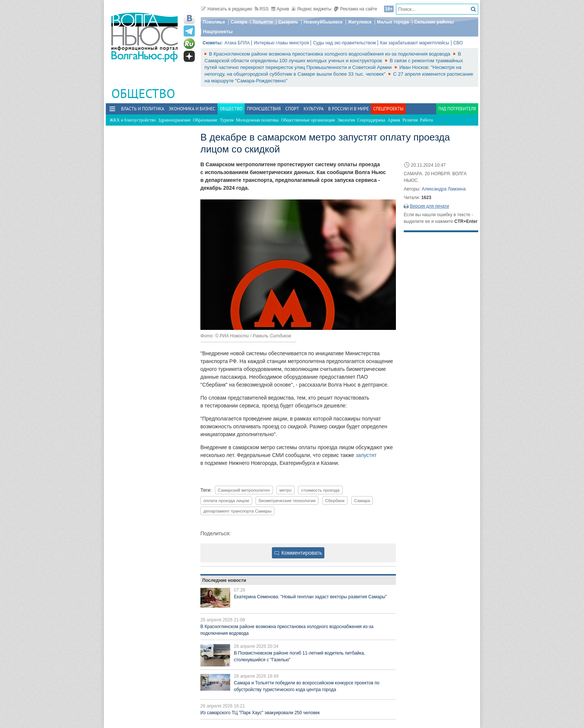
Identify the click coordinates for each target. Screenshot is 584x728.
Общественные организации (308, 120)
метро (285, 490)
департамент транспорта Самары (237, 511)
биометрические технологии (287, 500)
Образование (205, 120)
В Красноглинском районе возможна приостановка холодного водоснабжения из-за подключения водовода (330, 54)
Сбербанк (335, 500)
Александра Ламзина (444, 189)
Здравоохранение (174, 120)
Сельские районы (434, 22)
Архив (280, 9)
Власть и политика (143, 109)
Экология (346, 120)
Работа (427, 120)
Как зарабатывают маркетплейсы (415, 43)
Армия (394, 120)
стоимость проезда (320, 490)
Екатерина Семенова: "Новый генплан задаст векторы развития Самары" (310, 597)
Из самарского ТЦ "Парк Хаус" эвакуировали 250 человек (260, 713)
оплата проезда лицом (226, 500)
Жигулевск (360, 22)
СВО (458, 43)
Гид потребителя (457, 109)
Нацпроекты (218, 31)
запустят (366, 455)
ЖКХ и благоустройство (133, 120)
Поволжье (214, 22)
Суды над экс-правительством (344, 43)
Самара (239, 22)
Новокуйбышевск (323, 22)
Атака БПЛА (237, 43)
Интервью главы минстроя (281, 43)
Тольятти (263, 22)
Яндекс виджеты (312, 9)
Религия (410, 120)
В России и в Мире (348, 109)
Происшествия (264, 109)
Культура (314, 109)
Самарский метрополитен (244, 490)
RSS (262, 9)
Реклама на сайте (356, 9)
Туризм (227, 120)
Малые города (393, 22)
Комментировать (298, 553)
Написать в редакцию (226, 9)
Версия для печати (429, 206)
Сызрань (288, 22)
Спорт (292, 109)
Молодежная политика (257, 120)
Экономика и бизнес (192, 109)
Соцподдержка (371, 120)
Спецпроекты (388, 109)
